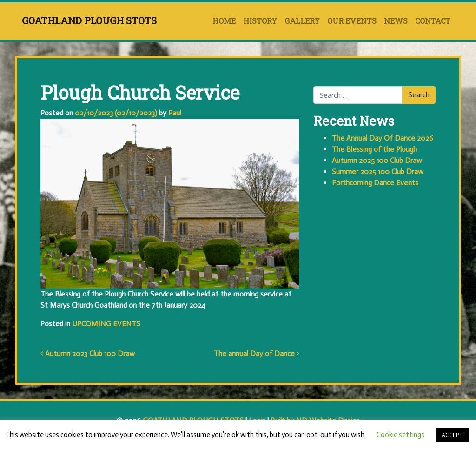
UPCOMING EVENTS (106, 324)
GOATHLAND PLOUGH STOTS (89, 20)
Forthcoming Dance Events (375, 183)
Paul (174, 113)
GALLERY (302, 21)
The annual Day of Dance (257, 353)
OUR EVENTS (352, 21)
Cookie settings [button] (400, 435)
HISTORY (260, 21)
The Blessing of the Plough (374, 149)
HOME (224, 21)
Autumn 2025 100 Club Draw (377, 160)
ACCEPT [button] (452, 435)
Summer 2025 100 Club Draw (378, 171)
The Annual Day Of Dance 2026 (383, 138)
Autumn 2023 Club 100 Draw (88, 353)
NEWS (396, 21)
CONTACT (433, 21)
